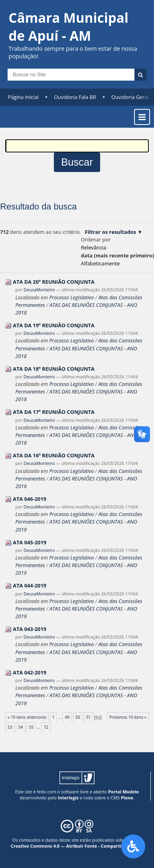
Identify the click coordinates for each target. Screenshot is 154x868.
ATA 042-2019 (30, 672)
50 (78, 717)
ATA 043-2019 (30, 629)
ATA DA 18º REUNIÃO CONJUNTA (54, 369)
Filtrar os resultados (111, 232)
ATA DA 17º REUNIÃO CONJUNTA (54, 412)
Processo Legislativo (71, 297)
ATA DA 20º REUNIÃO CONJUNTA (54, 282)
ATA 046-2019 (30, 499)
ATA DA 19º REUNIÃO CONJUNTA (54, 325)
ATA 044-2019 (30, 585)
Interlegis (68, 798)
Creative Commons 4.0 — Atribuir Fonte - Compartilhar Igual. (77, 846)
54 (21, 727)
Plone (127, 798)
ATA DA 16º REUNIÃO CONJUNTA (54, 455)
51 (89, 717)
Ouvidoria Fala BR (75, 97)
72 (46, 727)
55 (31, 727)
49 (67, 717)
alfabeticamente (100, 263)
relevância (94, 247)
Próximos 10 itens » (128, 717)
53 (10, 727)
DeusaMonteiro (39, 290)
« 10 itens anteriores (27, 717)
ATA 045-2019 (30, 542)
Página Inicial (23, 97)
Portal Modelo (123, 792)
